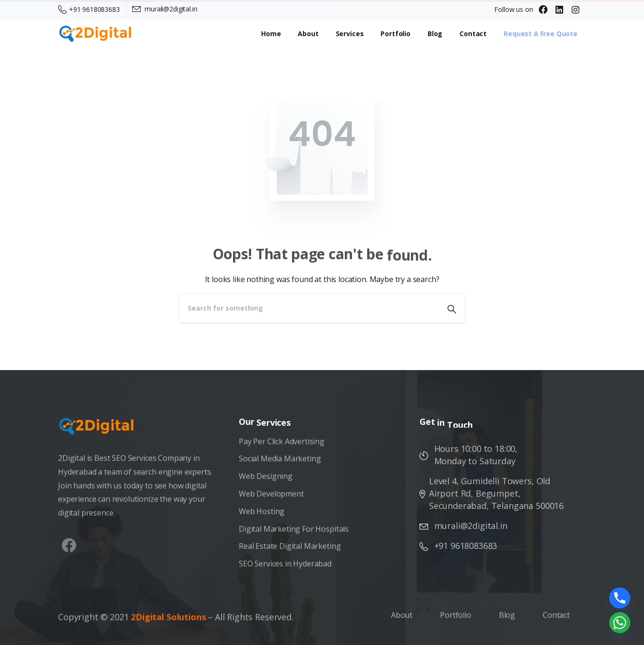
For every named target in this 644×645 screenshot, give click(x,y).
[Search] (309, 308)
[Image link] (101, 431)
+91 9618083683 (89, 9)
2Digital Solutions (168, 620)
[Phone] (620, 598)
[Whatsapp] (620, 623)
